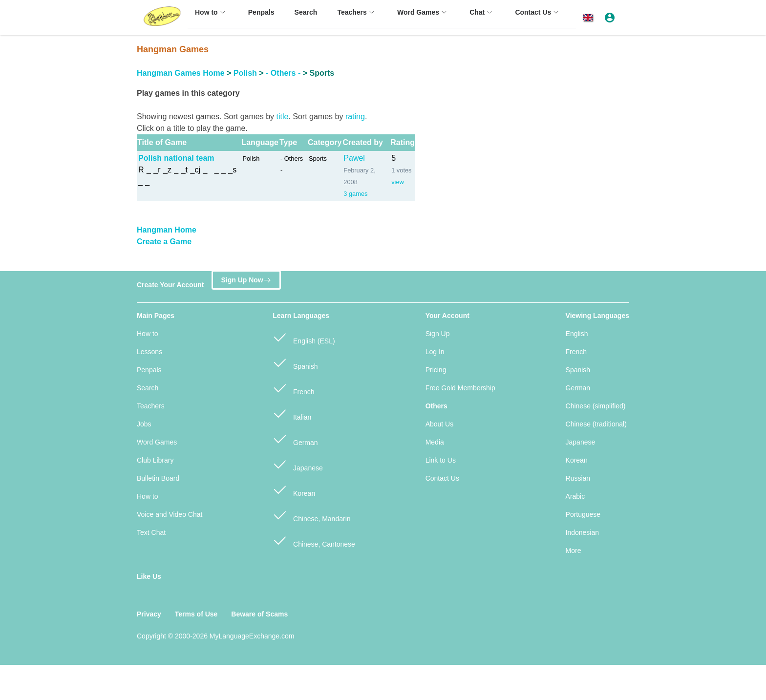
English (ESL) (304, 337)
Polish (245, 73)
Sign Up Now (246, 282)
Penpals (149, 370)
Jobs (144, 424)
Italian (292, 413)
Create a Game (164, 242)
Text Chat (151, 532)
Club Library (155, 460)
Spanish (295, 362)
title (282, 117)
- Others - (283, 73)
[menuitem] (212, 17)
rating (355, 117)
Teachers (151, 406)
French (293, 388)
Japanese (298, 464)
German (295, 438)
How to (148, 334)
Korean (294, 489)
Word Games (157, 442)
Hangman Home (167, 230)
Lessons (149, 352)
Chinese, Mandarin (311, 515)
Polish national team (176, 158)
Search (148, 388)
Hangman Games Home (181, 73)
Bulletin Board (158, 478)
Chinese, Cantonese (314, 540)
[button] (590, 18)
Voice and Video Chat (170, 514)
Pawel (354, 158)
